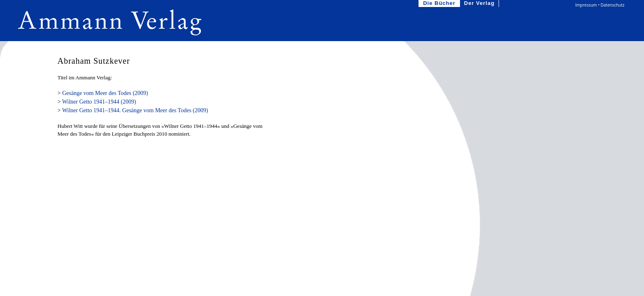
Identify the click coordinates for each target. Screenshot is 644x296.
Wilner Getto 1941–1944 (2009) (99, 102)
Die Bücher (440, 3)
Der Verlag (480, 3)
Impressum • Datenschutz (600, 5)
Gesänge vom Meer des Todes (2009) (105, 93)
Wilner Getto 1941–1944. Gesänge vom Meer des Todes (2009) (135, 110)
